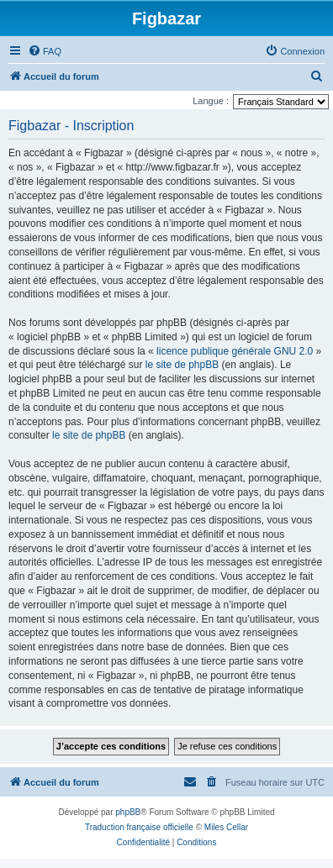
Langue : (211, 101)
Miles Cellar (226, 827)
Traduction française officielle (139, 827)
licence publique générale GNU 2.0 (235, 351)
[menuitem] (45, 51)
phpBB (128, 812)
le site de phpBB (182, 365)
